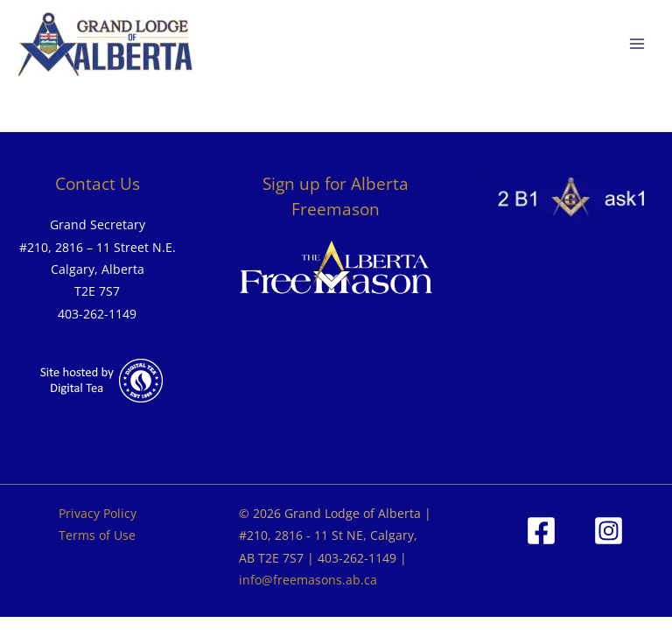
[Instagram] (609, 531)
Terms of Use (97, 535)
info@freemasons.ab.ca (308, 580)
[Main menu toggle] (637, 44)
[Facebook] (541, 531)
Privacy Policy (98, 513)
